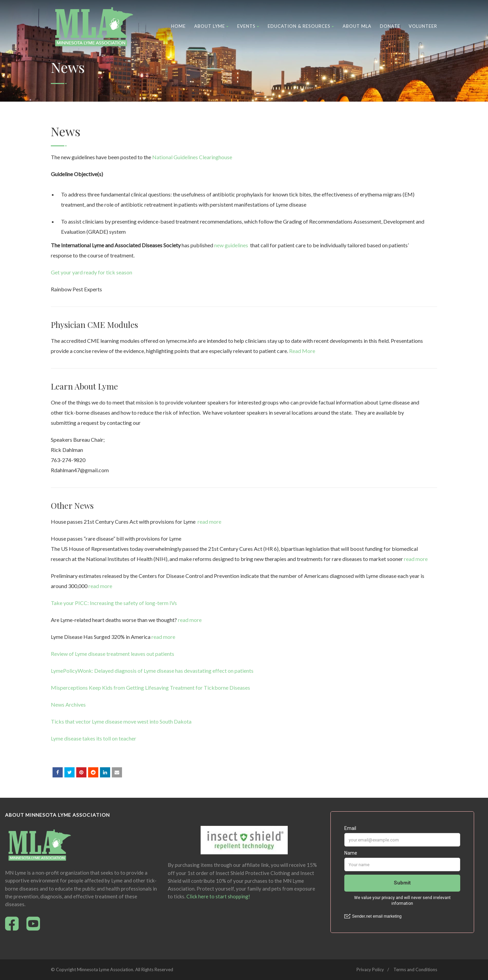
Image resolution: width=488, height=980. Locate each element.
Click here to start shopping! (218, 896)
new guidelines (231, 245)
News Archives (68, 704)
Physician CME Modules (94, 325)
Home (178, 26)
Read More (302, 351)
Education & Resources (301, 26)
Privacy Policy (370, 969)
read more (209, 522)
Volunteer (423, 26)
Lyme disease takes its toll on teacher (94, 738)
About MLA (357, 26)
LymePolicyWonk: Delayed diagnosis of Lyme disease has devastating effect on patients (152, 671)
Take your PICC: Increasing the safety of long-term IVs (114, 603)
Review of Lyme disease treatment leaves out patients (113, 654)
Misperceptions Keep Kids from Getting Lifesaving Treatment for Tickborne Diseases (150, 687)
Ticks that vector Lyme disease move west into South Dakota (121, 721)
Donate (390, 26)
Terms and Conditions (415, 969)
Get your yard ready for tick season (91, 272)
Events (248, 26)
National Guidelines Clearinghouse (192, 157)
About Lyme (211, 26)
